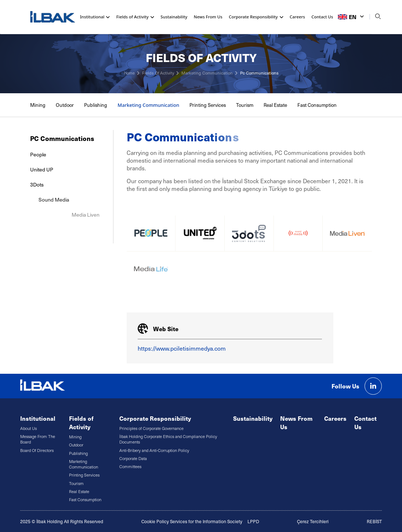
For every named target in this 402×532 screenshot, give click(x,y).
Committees (130, 466)
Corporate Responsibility (155, 418)
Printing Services (208, 105)
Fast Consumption (317, 105)
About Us (28, 428)
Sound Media (95, 200)
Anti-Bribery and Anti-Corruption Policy (154, 450)
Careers (297, 17)
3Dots (49, 184)
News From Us (208, 17)
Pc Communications (259, 73)
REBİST (374, 521)
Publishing (96, 105)
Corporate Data (133, 458)
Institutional (38, 418)
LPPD (253, 521)
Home (129, 73)
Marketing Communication (207, 73)
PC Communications (62, 138)
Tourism (245, 105)
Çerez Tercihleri (313, 521)
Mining (38, 105)
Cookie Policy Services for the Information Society (192, 521)
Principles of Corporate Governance (151, 428)
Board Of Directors (37, 450)
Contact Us (322, 17)
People (38, 154)
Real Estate (275, 105)
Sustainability (174, 17)
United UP (42, 169)
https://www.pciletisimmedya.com (182, 348)
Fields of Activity (81, 423)
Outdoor (65, 105)
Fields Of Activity (158, 73)
